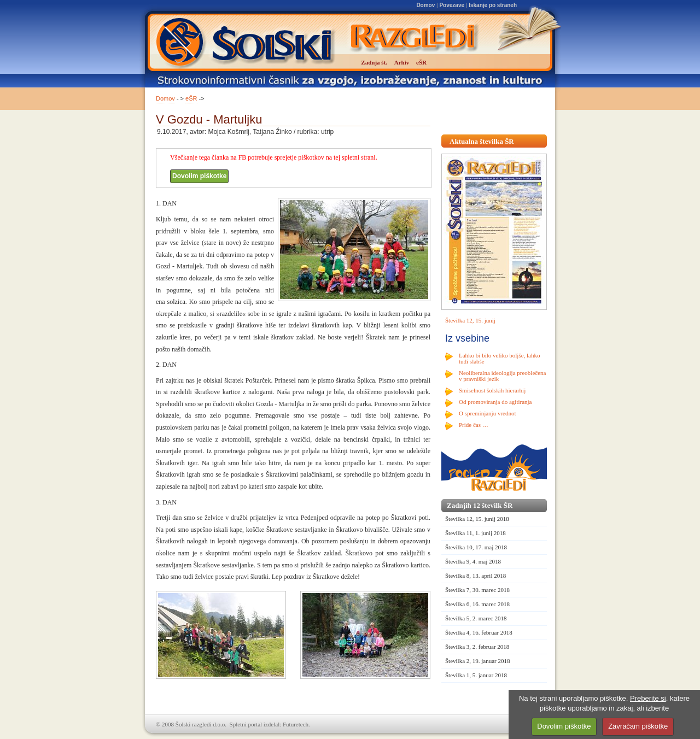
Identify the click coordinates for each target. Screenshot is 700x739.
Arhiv (402, 62)
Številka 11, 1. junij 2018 (476, 533)
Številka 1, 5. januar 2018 (476, 675)
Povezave (452, 5)
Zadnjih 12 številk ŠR (480, 505)
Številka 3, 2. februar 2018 (477, 647)
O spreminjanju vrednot (487, 413)
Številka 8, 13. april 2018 (476, 576)
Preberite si (648, 698)
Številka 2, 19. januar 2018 (478, 661)
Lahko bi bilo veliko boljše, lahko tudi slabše (499, 358)
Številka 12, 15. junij (470, 320)
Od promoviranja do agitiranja (495, 402)
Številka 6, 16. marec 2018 (477, 604)
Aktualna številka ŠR (482, 141)
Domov (425, 5)
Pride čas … (474, 425)
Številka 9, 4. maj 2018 (473, 561)
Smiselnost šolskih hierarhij (492, 390)
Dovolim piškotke (199, 176)
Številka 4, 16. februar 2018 (479, 632)
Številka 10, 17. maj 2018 (476, 547)
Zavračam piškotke (638, 726)
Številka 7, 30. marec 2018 (477, 590)
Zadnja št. (374, 62)
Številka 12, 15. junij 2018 (477, 519)
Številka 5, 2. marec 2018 (476, 618)
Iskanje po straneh (493, 5)
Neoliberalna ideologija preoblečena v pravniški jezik (502, 376)
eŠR (191, 98)
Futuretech (296, 724)
